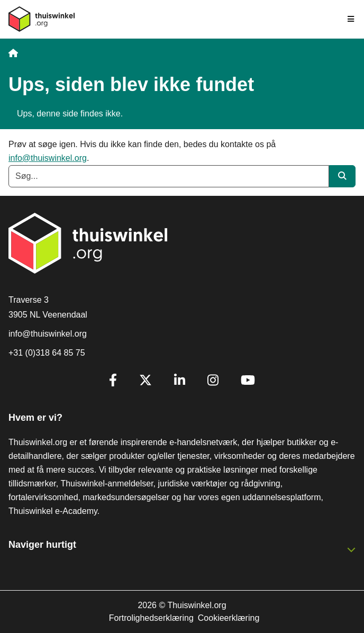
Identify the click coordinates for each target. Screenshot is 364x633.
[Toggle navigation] (351, 19)
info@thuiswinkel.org (48, 158)
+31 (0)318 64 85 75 (47, 353)
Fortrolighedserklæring (151, 618)
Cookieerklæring (229, 618)
